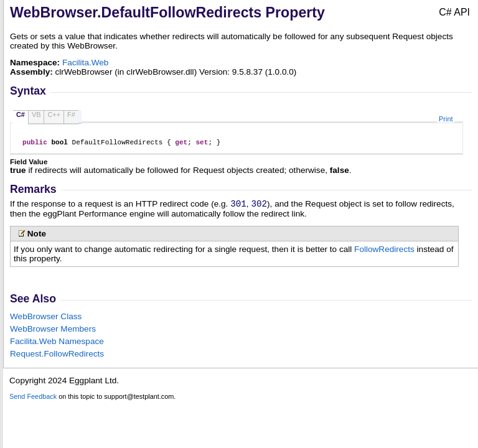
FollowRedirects (384, 253)
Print (446, 119)
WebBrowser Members (53, 333)
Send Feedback (33, 400)
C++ (54, 114)
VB (36, 114)
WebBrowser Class (46, 320)
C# (21, 114)
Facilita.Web (86, 63)
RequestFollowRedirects (57, 357)
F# (71, 114)
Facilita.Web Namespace (57, 345)
